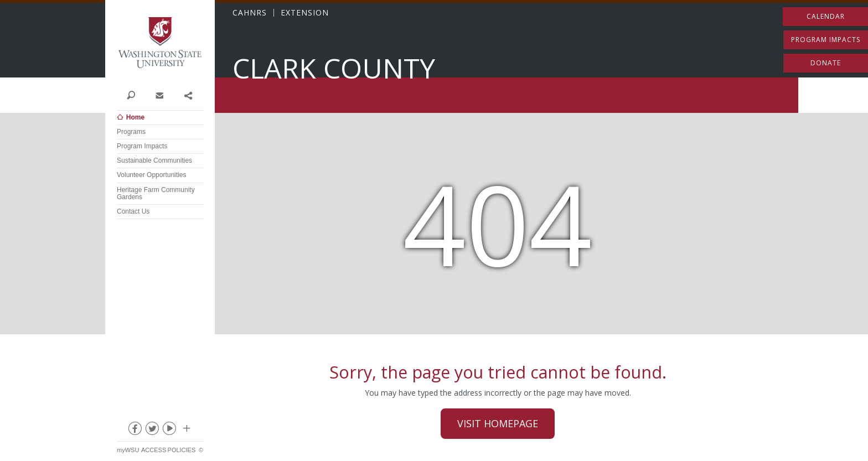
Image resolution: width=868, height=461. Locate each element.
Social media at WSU (186, 431)
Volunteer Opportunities (151, 175)
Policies (182, 450)
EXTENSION (305, 13)
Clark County (334, 68)
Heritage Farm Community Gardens (156, 193)
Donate (826, 63)
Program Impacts (142, 146)
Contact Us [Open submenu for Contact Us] (133, 211)
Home (135, 117)
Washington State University (160, 43)
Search (131, 95)
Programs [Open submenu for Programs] (131, 132)
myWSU (128, 450)
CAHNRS (250, 13)
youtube (169, 431)
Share (188, 95)
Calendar (826, 16)
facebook (135, 431)
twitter (152, 431)
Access (154, 450)
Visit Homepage (498, 423)
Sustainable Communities (154, 160)
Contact (159, 95)
